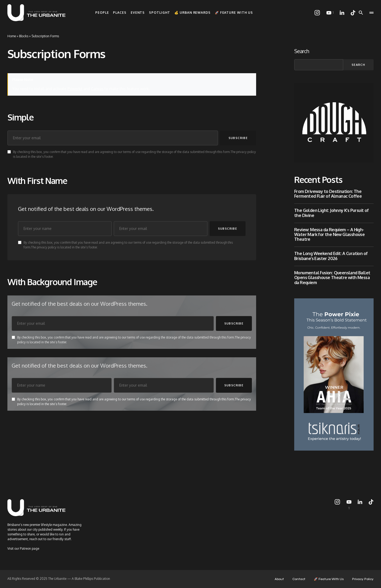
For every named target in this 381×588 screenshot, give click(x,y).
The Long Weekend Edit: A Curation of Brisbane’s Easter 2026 (331, 256)
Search (302, 51)
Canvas (97, 89)
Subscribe (238, 138)
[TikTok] (353, 13)
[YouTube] (330, 13)
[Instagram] (317, 13)
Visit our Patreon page (23, 548)
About (279, 579)
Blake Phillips (84, 579)
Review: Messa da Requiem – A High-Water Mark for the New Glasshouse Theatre (329, 235)
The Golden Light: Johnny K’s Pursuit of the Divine (332, 213)
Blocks (24, 36)
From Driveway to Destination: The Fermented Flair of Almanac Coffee (328, 194)
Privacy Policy (363, 579)
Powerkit (75, 89)
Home (12, 36)
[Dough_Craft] (334, 122)
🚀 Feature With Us (329, 579)
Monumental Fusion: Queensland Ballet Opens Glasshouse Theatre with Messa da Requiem (332, 278)
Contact (299, 579)
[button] (361, 13)
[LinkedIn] (342, 13)
